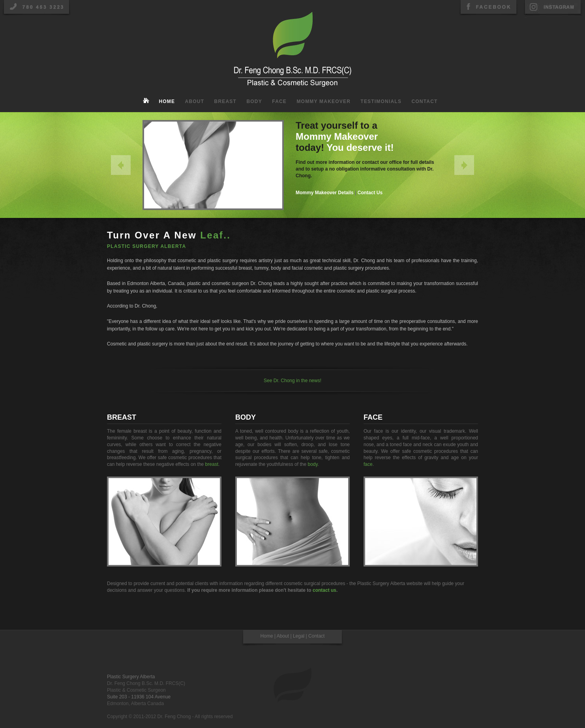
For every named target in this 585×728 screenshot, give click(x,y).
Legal (299, 636)
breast (212, 464)
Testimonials (381, 101)
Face (279, 101)
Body (254, 101)
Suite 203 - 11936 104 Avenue (139, 697)
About (195, 101)
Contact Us (370, 193)
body (312, 464)
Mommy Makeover (323, 101)
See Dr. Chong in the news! (292, 381)
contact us (324, 590)
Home (167, 101)
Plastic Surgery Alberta (131, 677)
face (368, 464)
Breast (226, 101)
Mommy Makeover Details (325, 193)
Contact (424, 101)
